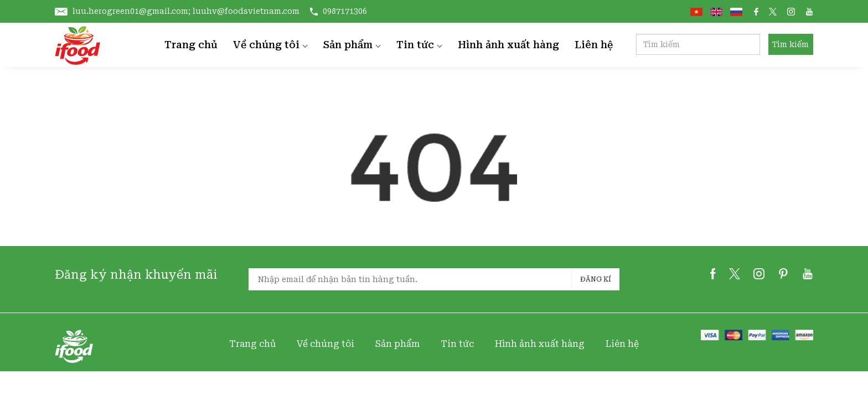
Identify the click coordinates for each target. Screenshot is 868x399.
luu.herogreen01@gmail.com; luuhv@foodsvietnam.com (178, 11)
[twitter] (735, 277)
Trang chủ (191, 45)
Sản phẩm (352, 45)
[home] (77, 45)
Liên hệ (594, 45)
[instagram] (759, 277)
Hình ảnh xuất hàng (508, 45)
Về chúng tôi (270, 45)
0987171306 (339, 11)
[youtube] (808, 277)
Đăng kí (596, 279)
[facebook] (713, 277)
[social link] (756, 11)
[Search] (698, 44)
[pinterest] (783, 277)
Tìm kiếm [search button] (790, 44)
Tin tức (419, 45)
